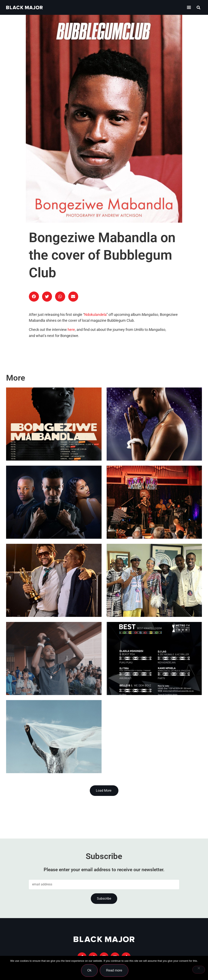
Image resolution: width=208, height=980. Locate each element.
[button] (199, 7)
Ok (90, 971)
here (71, 330)
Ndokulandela (95, 315)
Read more (114, 971)
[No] (199, 970)
